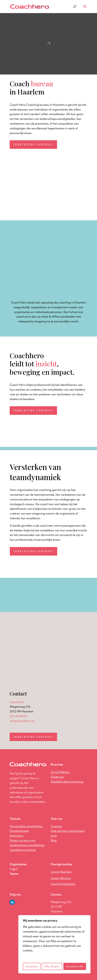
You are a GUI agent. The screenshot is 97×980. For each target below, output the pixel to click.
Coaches (56, 826)
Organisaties (18, 864)
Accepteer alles (75, 966)
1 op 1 (14, 869)
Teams (14, 874)
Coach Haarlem (61, 872)
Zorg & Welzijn (60, 772)
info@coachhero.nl (22, 721)
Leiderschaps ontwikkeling (27, 845)
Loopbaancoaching (23, 850)
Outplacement (19, 831)
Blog (54, 840)
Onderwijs (57, 777)
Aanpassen (32, 966)
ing (67, 782)
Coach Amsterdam (63, 884)
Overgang (16, 836)
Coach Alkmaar (61, 878)
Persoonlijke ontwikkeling (26, 826)
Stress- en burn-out (22, 840)
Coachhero (17, 702)
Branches (57, 765)
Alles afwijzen (52, 966)
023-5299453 (18, 716)
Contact (56, 894)
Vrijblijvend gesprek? (33, 144)
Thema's (15, 819)
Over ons (56, 819)
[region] (54, 944)
